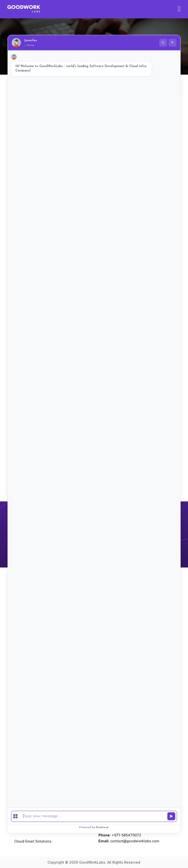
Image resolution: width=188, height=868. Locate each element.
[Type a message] (99, 816)
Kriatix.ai (102, 827)
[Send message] (171, 816)
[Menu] (15, 816)
